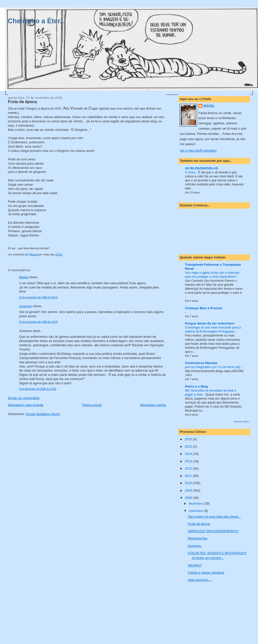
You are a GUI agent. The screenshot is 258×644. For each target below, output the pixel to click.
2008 (189, 498)
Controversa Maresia (201, 363)
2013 (189, 461)
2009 (189, 491)
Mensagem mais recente (26, 405)
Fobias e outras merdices (206, 573)
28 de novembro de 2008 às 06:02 (38, 297)
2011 (189, 476)
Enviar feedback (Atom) (43, 414)
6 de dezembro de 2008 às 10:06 (38, 389)
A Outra (190, 172)
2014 (189, 454)
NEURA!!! (195, 565)
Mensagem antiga (153, 405)
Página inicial (92, 405)
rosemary (26, 306)
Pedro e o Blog (196, 386)
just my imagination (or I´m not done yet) (213, 367)
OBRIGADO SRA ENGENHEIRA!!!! (213, 531)
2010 (189, 483)
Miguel (209, 106)
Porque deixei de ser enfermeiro (210, 323)
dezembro (196, 504)
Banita (24, 277)
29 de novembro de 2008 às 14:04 (38, 322)
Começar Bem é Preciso (203, 308)
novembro (196, 511)
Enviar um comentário (24, 398)
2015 (189, 446)
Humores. (195, 546)
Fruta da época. (199, 524)
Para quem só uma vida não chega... (214, 517)
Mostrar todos (242, 421)
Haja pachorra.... (200, 580)
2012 (189, 468)
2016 (189, 439)
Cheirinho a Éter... (37, 21)
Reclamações (198, 538)
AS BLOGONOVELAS (201, 168)
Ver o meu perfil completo (198, 150)
